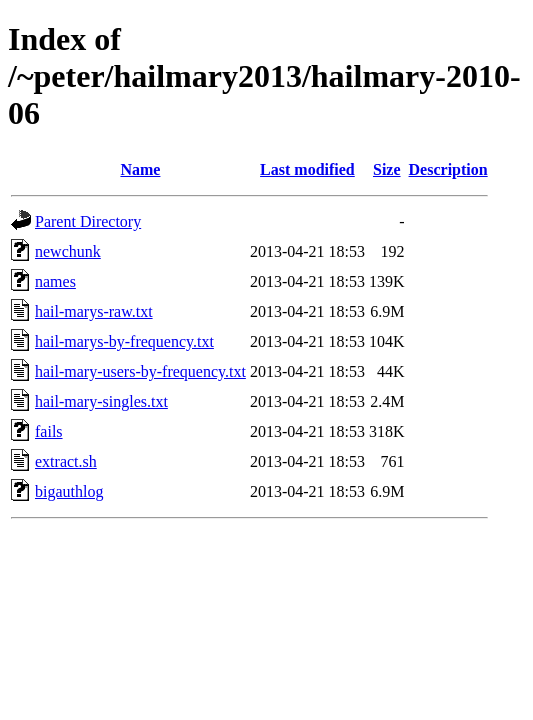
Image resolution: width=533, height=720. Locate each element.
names (55, 281)
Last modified (307, 169)
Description (448, 169)
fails (49, 431)
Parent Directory (88, 221)
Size (387, 169)
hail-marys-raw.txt (94, 311)
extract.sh (66, 461)
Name (140, 169)
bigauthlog (69, 491)
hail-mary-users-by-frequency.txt (140, 371)
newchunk (68, 251)
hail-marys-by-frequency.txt (124, 341)
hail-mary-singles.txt (101, 401)
